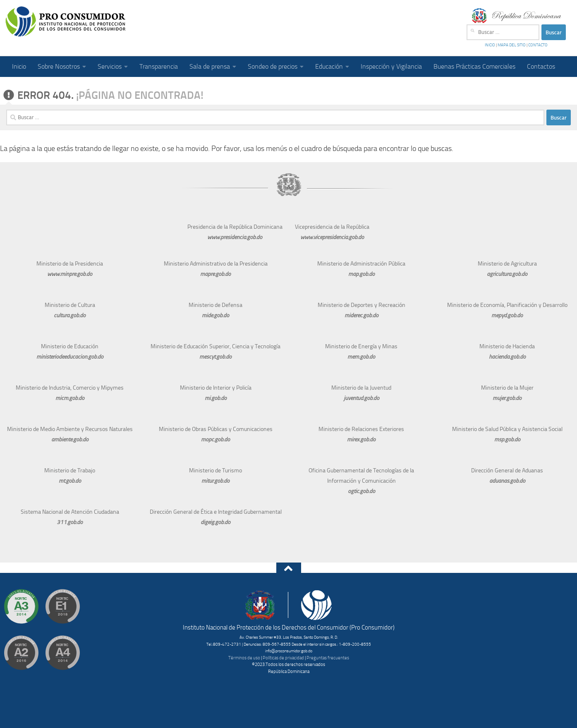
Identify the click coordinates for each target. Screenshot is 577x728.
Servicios (110, 66)
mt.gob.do (70, 481)
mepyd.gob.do (507, 315)
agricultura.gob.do (507, 274)
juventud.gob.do (362, 398)
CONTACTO (537, 45)
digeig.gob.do (215, 522)
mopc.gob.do (215, 439)
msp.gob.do (507, 439)
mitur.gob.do (215, 481)
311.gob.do (70, 522)
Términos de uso (244, 658)
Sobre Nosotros (59, 66)
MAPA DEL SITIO (512, 45)
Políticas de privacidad (283, 658)
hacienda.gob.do (507, 357)
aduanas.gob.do (507, 481)
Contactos (541, 66)
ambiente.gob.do (70, 439)
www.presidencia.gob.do (235, 237)
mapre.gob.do (215, 274)
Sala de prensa (210, 66)
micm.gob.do (70, 398)
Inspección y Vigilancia (391, 66)
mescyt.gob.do (215, 357)
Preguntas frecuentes (328, 658)
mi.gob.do (216, 398)
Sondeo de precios (273, 66)
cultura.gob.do (70, 315)
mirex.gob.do (361, 439)
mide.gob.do (215, 315)
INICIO (490, 45)
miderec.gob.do (362, 315)
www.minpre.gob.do (70, 274)
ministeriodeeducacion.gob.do (70, 357)
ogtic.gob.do (362, 491)
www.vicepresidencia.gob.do (332, 237)
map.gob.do (362, 274)
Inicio (19, 66)
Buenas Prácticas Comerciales (474, 66)
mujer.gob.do (507, 398)
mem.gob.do (361, 357)
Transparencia (159, 66)
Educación (329, 66)
